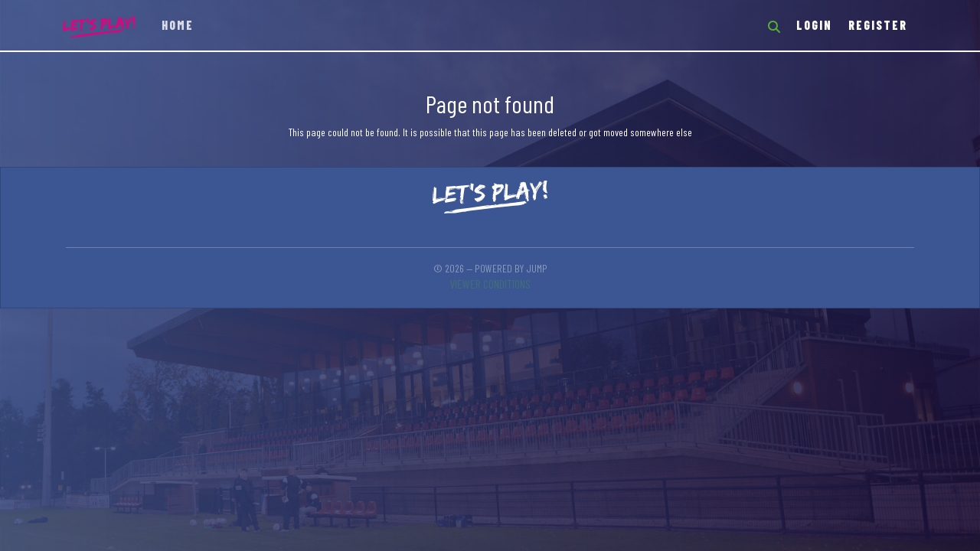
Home (178, 25)
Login (814, 25)
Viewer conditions (490, 284)
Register (878, 25)
